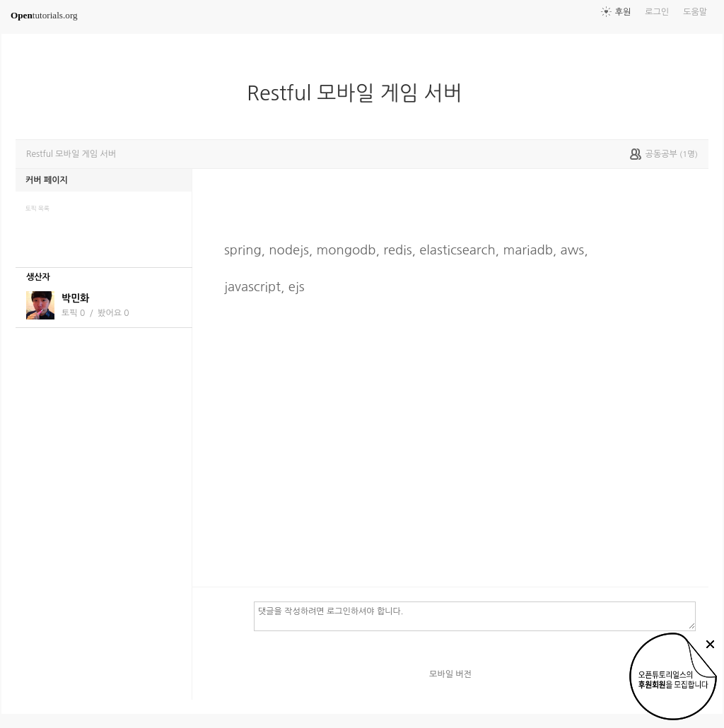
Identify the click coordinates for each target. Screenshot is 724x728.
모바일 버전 (450, 674)
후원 (623, 12)
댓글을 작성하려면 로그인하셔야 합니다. (475, 616)
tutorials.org (44, 15)
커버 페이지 (47, 180)
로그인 (657, 12)
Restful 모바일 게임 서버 (360, 93)
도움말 (695, 12)
